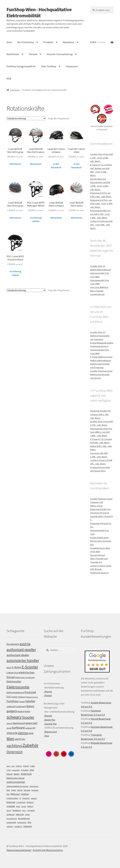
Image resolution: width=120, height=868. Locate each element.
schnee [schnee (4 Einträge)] (24, 806)
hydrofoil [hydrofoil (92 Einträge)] (22, 702)
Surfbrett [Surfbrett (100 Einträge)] (29, 728)
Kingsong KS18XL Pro (100, 509)
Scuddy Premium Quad (101, 371)
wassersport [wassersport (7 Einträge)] (11, 822)
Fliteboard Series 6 (99, 346)
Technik (33, 54)
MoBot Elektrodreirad (100, 360)
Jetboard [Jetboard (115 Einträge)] (11, 706)
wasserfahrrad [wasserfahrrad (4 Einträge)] (12, 819)
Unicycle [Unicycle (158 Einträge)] (12, 733)
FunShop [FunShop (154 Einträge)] (12, 701)
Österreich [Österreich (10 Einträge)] (28, 826)
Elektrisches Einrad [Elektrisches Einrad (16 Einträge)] (15, 778)
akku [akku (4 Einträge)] (8, 766)
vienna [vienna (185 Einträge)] (23, 733)
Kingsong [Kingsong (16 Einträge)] (11, 802)
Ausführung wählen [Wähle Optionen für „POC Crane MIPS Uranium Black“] (15, 273)
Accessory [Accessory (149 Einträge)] (13, 644)
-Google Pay (50, 724)
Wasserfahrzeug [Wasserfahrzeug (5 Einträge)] (24, 819)
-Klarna (48, 692)
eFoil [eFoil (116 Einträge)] (16, 673)
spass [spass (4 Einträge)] (24, 810)
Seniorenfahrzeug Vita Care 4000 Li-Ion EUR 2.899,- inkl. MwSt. (101, 432)
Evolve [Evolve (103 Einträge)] (14, 697)
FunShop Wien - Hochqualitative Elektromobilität (39, 13)
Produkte (48, 42)
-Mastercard (50, 732)
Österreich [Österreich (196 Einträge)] (15, 752)
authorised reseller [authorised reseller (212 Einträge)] (21, 650)
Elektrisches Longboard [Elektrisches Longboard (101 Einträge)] (25, 677)
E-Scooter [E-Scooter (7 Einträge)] (25, 770)
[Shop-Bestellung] (26, 118)
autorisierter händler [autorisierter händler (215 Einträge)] (23, 660)
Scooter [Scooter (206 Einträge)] (28, 717)
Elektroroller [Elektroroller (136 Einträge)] (14, 682)
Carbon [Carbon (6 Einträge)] (19, 766)
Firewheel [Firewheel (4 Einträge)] (35, 790)
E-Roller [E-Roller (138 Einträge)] (17, 667)
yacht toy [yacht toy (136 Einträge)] (20, 739)
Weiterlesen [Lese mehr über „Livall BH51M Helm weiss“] (77, 218)
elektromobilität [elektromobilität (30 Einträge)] (16, 782)
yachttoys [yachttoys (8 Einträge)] (18, 826)
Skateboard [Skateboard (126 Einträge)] (19, 723)
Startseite (15, 90)
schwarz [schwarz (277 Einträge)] (14, 717)
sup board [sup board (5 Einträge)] (31, 810)
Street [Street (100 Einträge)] (9, 728)
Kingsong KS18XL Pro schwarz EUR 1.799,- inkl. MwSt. (100, 414)
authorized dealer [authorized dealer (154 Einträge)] (18, 655)
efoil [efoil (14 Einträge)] (32, 770)
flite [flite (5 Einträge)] (8, 794)
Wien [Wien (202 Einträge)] (10, 739)
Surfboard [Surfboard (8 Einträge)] (11, 814)
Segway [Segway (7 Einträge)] (30, 806)
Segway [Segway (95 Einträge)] (9, 723)
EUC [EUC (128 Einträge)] (9, 697)
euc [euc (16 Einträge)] (8, 790)
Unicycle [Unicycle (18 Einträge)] (20, 814)
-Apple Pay (49, 720)
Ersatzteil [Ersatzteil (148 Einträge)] (30, 692)
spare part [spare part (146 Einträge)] (31, 723)
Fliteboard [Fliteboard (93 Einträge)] (21, 697)
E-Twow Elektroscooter (101, 357)
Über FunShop (49, 66)
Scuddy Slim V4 (98, 266)
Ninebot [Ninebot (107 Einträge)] (21, 712)
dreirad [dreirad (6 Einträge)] (26, 766)
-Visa (46, 736)
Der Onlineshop (26, 42)
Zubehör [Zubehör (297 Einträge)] (30, 745)
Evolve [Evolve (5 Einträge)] (14, 790)
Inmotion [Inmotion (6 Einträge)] (26, 798)
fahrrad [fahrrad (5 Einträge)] (20, 790)
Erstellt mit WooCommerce (48, 850)
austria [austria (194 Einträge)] (25, 644)
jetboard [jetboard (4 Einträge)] (34, 798)
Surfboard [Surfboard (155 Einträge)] (18, 728)
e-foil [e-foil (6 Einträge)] (9, 770)
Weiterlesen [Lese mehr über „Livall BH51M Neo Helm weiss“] (36, 164)
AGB (9, 78)
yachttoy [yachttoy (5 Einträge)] (10, 826)
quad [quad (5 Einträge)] (18, 806)
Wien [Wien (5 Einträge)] (29, 822)
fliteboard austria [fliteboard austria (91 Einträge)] (32, 697)
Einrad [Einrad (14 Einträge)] (9, 774)
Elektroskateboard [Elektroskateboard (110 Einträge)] (15, 692)
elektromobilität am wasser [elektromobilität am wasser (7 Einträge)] (17, 786)
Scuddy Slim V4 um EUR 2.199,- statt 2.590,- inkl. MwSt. (101, 158)
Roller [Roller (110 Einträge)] (28, 711)
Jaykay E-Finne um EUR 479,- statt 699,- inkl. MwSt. (101, 225)
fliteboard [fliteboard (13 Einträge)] (15, 794)
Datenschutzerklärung (19, 850)
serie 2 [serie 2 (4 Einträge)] (9, 810)
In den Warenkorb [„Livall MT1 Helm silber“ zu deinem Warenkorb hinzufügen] (76, 166)
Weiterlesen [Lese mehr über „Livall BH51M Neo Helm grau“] (15, 164)
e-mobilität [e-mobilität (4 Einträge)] (16, 770)
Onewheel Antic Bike (100, 548)
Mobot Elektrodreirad (100, 270)
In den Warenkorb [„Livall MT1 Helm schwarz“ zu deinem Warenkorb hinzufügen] (56, 166)
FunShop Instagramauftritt (21, 66)
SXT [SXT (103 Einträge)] (34, 728)
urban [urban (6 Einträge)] (27, 814)
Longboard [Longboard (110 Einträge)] (21, 706)
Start (9, 42)
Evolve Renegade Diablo (102, 343)
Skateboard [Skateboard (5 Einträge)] (17, 810)
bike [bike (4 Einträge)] (13, 766)
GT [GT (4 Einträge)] (20, 798)
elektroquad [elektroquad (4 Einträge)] (34, 786)
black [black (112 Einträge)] (9, 668)
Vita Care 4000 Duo (99, 287)
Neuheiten (69, 42)
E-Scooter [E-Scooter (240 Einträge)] (30, 667)
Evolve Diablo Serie (99, 538)
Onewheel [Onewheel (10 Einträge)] (11, 806)
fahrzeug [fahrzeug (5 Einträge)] (27, 790)
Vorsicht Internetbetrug (60, 54)
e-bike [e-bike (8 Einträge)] (32, 766)
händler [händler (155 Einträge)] (30, 701)
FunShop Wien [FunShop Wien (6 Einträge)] (12, 798)
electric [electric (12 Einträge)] (17, 774)
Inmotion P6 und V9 (100, 513)
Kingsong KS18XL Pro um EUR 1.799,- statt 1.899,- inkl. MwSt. (100, 214)
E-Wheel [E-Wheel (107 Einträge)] (10, 673)
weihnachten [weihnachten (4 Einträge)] (22, 822)
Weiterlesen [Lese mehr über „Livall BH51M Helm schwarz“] (56, 218)
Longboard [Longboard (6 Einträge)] (21, 802)
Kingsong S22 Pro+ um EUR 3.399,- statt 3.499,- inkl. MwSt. (102, 204)
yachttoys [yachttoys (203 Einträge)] (14, 746)
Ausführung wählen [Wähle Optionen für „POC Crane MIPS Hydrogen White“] (36, 220)
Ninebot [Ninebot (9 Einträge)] (30, 802)
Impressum (72, 66)
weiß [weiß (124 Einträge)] (31, 733)
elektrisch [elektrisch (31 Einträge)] (26, 774)
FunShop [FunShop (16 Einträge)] (25, 794)
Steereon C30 (96, 502)
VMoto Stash (96, 506)
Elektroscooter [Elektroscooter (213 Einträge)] (18, 687)
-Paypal (48, 695)
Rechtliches (13, 54)
